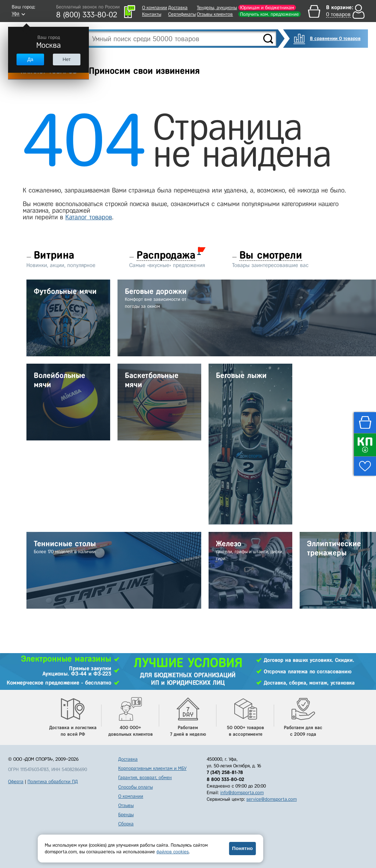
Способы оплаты (135, 787)
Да (30, 59)
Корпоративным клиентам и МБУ (152, 768)
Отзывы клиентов (215, 14)
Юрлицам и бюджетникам (267, 8)
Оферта (16, 781)
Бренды (126, 815)
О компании (155, 8)
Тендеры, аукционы (217, 8)
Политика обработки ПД (53, 781)
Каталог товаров (89, 217)
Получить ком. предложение (270, 14)
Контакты (152, 14)
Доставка (178, 8)
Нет (66, 59)
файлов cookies (173, 852)
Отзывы (126, 805)
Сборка (126, 824)
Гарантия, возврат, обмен (145, 777)
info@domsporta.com (242, 793)
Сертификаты (182, 14)
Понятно (242, 848)
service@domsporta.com (272, 799)
